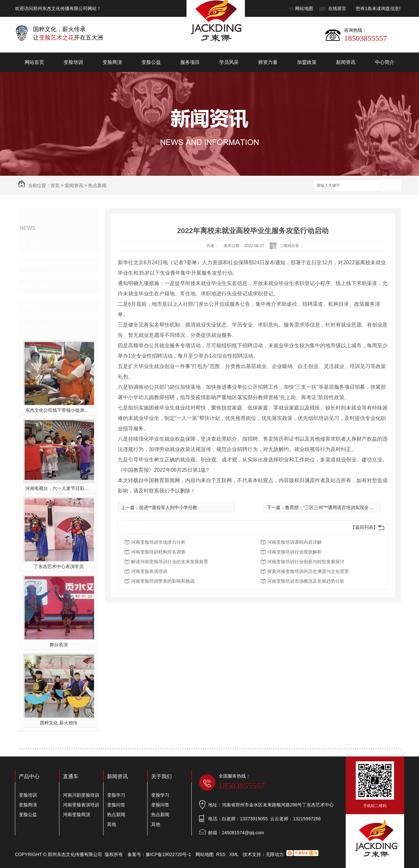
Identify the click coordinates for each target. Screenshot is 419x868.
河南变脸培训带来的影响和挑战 (163, 581)
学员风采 (229, 62)
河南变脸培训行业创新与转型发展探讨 (306, 562)
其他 (34, 306)
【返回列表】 (364, 527)
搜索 (389, 186)
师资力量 (268, 62)
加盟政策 (307, 62)
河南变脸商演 (77, 814)
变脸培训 (73, 62)
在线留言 (337, 8)
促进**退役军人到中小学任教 (168, 507)
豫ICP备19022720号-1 (168, 854)
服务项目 (190, 62)
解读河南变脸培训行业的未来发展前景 (170, 562)
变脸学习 (40, 244)
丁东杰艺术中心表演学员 (59, 566)
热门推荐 (40, 327)
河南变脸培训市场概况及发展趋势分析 (306, 581)
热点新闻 (97, 185)
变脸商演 (112, 62)
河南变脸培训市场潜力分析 (158, 542)
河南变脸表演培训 (149, 571)
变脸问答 (40, 265)
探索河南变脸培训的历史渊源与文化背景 (308, 571)
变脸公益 (151, 62)
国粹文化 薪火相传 (59, 723)
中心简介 (385, 62)
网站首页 (34, 62)
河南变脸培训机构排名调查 (158, 552)
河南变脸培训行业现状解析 (294, 552)
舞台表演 (59, 645)
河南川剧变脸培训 (81, 795)
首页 (55, 185)
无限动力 (275, 854)
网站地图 (304, 8)
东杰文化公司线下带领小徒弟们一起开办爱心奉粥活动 (59, 410)
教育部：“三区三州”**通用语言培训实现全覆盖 (331, 507)
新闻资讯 (346, 62)
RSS (222, 854)
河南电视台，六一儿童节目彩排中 (59, 488)
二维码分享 (289, 246)
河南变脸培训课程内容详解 (294, 542)
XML (234, 854)
